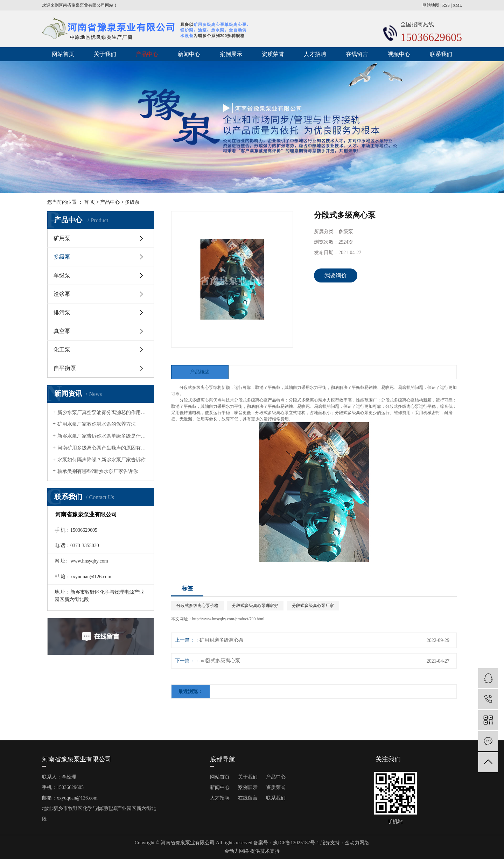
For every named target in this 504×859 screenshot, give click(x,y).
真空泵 (62, 331)
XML (457, 5)
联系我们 (441, 54)
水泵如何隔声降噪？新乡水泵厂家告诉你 (101, 460)
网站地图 (431, 5)
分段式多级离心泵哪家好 (255, 606)
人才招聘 (315, 54)
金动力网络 (357, 843)
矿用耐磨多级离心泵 (222, 640)
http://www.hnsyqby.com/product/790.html (228, 619)
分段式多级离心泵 (196, 387)
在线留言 (357, 54)
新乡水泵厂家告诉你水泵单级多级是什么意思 (103, 436)
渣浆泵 (62, 294)
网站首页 (63, 54)
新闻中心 (189, 54)
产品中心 (147, 54)
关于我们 (105, 54)
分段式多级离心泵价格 (197, 606)
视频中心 (399, 54)
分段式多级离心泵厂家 (313, 606)
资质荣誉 (273, 54)
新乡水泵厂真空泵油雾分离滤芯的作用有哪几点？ (103, 413)
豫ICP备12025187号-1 (296, 843)
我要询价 (336, 275)
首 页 (90, 202)
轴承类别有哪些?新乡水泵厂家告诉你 (98, 471)
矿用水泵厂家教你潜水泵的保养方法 (97, 424)
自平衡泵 (65, 368)
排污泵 (62, 312)
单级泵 (62, 275)
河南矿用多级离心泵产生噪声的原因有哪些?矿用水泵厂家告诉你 (103, 448)
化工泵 (62, 350)
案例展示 (231, 54)
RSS (446, 5)
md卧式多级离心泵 (220, 661)
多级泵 (132, 202)
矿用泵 (62, 238)
